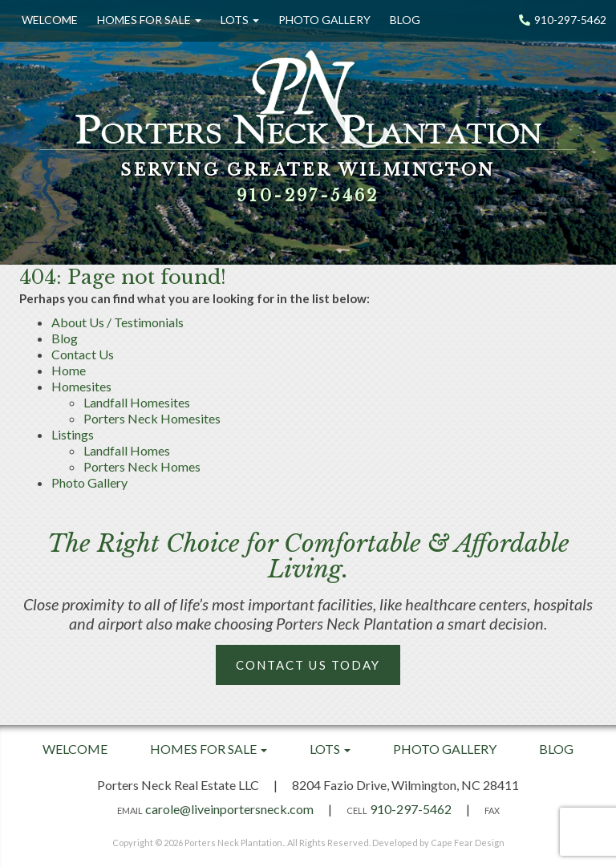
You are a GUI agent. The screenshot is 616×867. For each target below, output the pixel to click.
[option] (308, 132)
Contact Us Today (308, 665)
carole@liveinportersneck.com (229, 809)
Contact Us (83, 354)
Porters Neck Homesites (152, 418)
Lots (240, 20)
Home (69, 370)
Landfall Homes (127, 450)
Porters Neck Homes (142, 466)
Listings (73, 434)
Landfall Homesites (137, 402)
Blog (405, 20)
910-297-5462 (563, 20)
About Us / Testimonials (118, 322)
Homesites (81, 386)
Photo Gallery (324, 20)
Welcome (50, 20)
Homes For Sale (149, 20)
